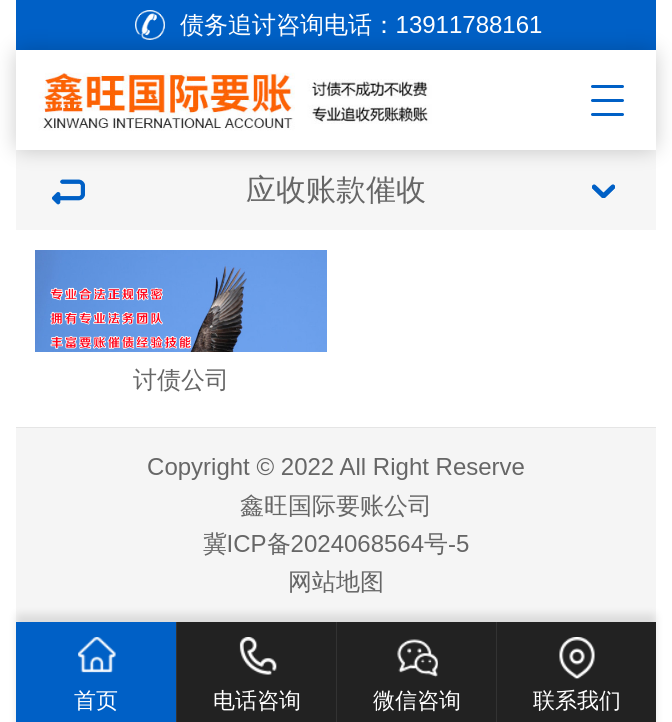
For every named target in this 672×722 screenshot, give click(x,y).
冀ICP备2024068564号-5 (336, 543)
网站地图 (336, 581)
